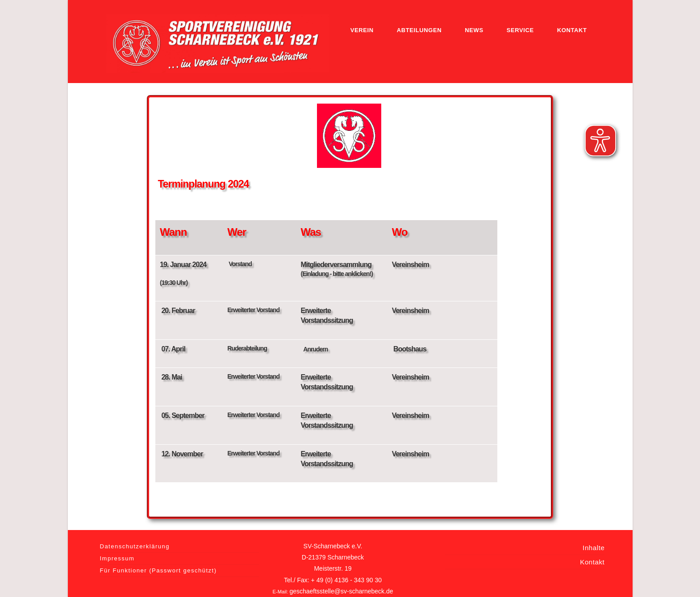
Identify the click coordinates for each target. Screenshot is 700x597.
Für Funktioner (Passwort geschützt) (158, 570)
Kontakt (592, 562)
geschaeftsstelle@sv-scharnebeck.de (341, 591)
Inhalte (594, 548)
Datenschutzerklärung (135, 546)
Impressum (117, 558)
